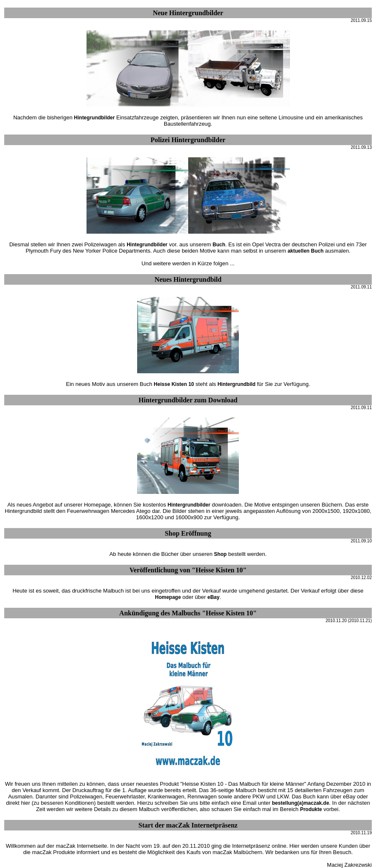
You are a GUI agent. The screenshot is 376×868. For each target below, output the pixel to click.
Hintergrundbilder (189, 505)
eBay (213, 597)
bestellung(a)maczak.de (300, 803)
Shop (220, 554)
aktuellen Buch (305, 251)
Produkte (311, 809)
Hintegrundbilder (94, 118)
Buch (219, 245)
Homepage (168, 597)
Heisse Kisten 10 (174, 384)
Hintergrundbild (236, 384)
